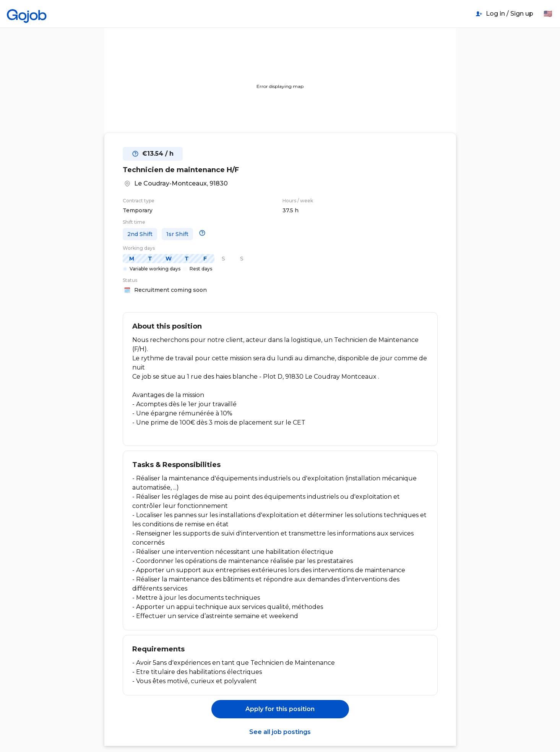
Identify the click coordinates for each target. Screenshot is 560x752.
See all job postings (280, 732)
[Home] (27, 14)
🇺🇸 (548, 14)
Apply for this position (280, 709)
